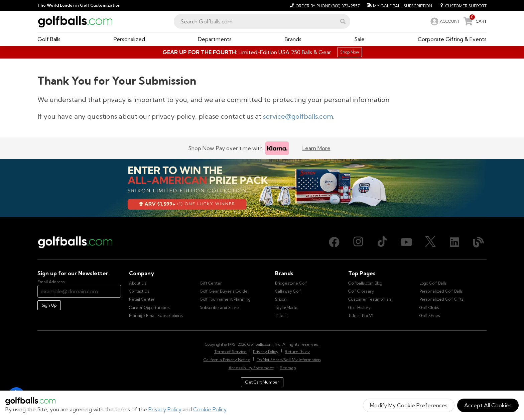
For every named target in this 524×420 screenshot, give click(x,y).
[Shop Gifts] (262, 52)
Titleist (281, 316)
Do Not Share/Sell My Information (289, 360)
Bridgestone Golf (291, 283)
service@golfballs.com (298, 116)
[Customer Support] (461, 5)
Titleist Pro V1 (361, 316)
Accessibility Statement (251, 368)
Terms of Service (230, 352)
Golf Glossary (361, 291)
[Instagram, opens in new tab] (358, 242)
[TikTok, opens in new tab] (382, 242)
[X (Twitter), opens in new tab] (430, 242)
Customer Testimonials (370, 299)
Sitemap (288, 368)
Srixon (281, 299)
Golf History (359, 307)
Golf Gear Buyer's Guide (224, 291)
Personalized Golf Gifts (441, 299)
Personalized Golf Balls (441, 291)
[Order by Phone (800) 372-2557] (324, 5)
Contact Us (139, 291)
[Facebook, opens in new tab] (334, 242)
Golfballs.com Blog (365, 283)
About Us (138, 283)
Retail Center (142, 299)
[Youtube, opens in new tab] (406, 242)
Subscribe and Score (219, 307)
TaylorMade (286, 307)
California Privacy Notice (227, 360)
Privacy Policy (165, 409)
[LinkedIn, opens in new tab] (454, 242)
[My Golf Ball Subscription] (399, 5)
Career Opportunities (149, 307)
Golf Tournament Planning (225, 299)
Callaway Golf (288, 291)
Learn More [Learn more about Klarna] (316, 148)
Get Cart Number (262, 382)
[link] (444, 21)
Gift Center (211, 283)
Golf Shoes (430, 316)
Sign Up (49, 305)
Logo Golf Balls (433, 283)
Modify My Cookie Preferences (409, 405)
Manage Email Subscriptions (156, 316)
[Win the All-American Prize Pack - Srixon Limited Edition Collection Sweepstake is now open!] (262, 188)
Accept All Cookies (488, 405)
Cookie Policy (210, 409)
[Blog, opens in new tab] (479, 242)
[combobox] (262, 21)
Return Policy (297, 352)
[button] (343, 21)
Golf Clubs (429, 307)
